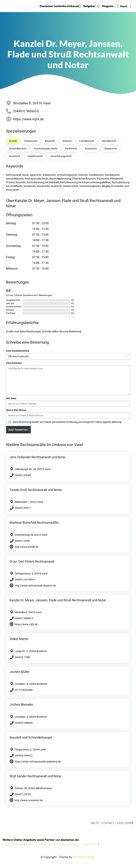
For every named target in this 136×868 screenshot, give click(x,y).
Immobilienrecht (18, 149)
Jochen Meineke (21, 704)
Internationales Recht (46, 149)
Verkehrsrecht (35, 156)
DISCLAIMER (125, 823)
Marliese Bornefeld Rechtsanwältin (34, 523)
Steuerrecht (111, 149)
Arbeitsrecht (31, 141)
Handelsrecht (109, 141)
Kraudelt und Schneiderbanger (31, 737)
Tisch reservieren (87, 844)
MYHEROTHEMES (84, 857)
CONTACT (108, 823)
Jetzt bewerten (18, 430)
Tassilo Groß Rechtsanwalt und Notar (36, 490)
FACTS (95, 823)
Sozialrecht (91, 149)
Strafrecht (14, 156)
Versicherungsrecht (61, 156)
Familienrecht (87, 141)
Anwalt (13, 141)
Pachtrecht (71, 149)
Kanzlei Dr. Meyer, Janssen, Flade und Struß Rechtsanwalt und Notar (58, 600)
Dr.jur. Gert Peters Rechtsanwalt (32, 561)
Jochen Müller (20, 672)
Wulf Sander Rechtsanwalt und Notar (36, 776)
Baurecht (50, 141)
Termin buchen (35, 844)
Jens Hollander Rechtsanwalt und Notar (38, 457)
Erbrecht (67, 141)
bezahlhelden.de (13, 844)
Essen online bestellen (60, 844)
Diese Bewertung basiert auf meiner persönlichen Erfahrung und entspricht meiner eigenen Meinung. (67, 422)
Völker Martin (19, 639)
